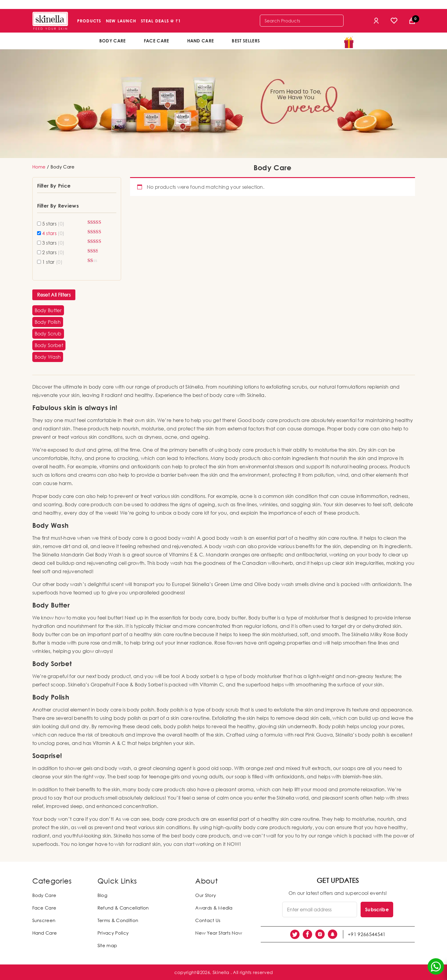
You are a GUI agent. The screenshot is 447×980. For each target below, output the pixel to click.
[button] (48, 310)
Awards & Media (214, 908)
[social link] (295, 934)
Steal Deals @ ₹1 (161, 21)
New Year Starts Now (219, 933)
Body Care (113, 41)
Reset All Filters (54, 295)
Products (89, 21)
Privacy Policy (113, 933)
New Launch (121, 21)
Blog (102, 895)
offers (288, 40)
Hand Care (201, 41)
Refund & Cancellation (123, 908)
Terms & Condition (118, 920)
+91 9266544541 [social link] (367, 934)
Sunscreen (44, 920)
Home (39, 167)
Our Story (206, 895)
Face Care (157, 41)
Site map (107, 945)
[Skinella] (50, 21)
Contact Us (208, 920)
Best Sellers (246, 41)
